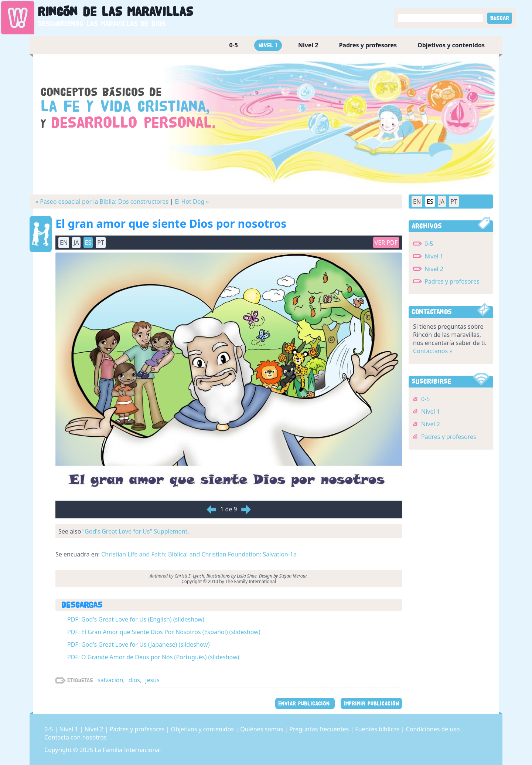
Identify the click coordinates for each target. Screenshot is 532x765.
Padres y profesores (368, 45)
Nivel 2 (308, 45)
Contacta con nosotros (76, 737)
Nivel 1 (268, 45)
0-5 (233, 45)
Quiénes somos (262, 729)
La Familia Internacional (128, 750)
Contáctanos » (433, 351)
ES (88, 243)
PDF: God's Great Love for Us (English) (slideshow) (136, 619)
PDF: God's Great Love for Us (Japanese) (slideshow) (138, 644)
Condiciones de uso (434, 729)
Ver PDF (386, 243)
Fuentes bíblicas (378, 729)
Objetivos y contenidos (451, 45)
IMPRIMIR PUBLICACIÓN (371, 703)
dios (134, 680)
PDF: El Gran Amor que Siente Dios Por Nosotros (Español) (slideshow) (164, 632)
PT (101, 243)
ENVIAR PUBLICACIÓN (305, 703)
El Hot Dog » (192, 202)
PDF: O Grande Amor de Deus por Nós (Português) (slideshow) (153, 657)
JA (76, 243)
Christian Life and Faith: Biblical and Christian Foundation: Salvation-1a (199, 554)
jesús (152, 680)
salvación (110, 680)
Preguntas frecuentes (320, 729)
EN (64, 243)
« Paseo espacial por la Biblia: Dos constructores (102, 202)
